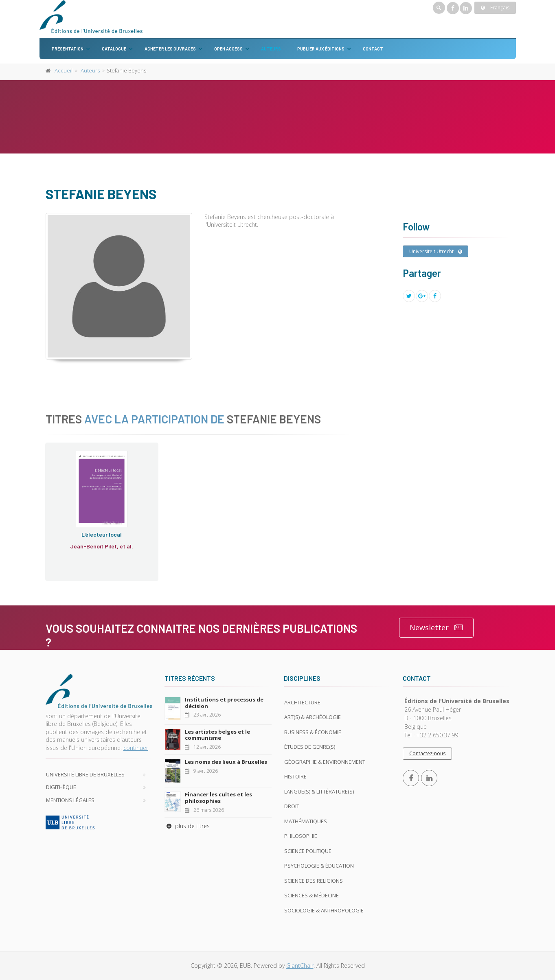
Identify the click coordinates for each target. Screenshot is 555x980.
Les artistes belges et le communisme (217, 735)
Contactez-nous (427, 753)
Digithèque (61, 787)
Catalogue (114, 49)
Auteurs (271, 49)
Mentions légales (70, 800)
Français (495, 8)
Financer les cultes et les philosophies (218, 798)
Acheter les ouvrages (170, 49)
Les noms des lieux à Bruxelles (226, 762)
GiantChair (300, 966)
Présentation (68, 49)
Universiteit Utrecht (436, 252)
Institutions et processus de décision (224, 703)
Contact (373, 49)
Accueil (64, 70)
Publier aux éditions (321, 49)
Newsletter (436, 628)
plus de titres (187, 826)
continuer (136, 748)
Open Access (228, 49)
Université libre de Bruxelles (85, 774)
